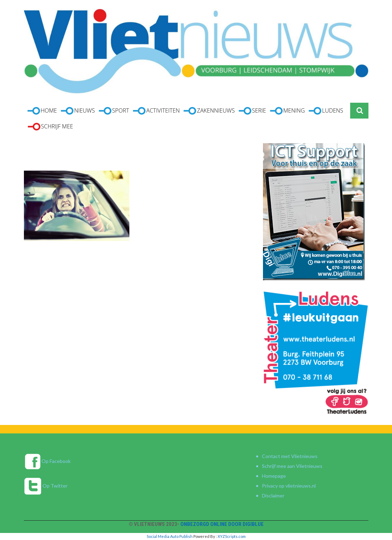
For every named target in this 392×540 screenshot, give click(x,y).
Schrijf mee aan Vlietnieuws (292, 466)
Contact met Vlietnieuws (290, 456)
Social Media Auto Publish (170, 536)
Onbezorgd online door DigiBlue (222, 524)
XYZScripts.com (232, 536)
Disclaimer (273, 495)
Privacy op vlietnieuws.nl (289, 486)
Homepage (274, 476)
